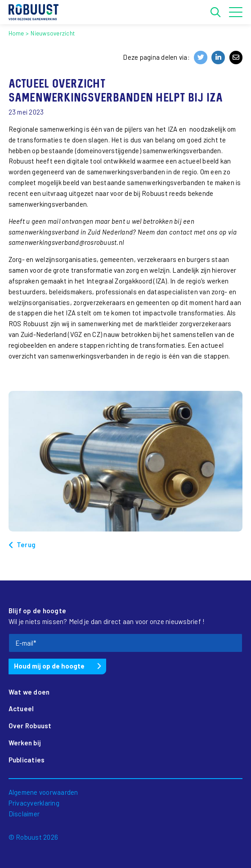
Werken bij (25, 743)
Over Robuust (30, 726)
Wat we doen (29, 692)
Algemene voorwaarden (43, 792)
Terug (26, 545)
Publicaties (27, 760)
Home (16, 33)
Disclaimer (24, 814)
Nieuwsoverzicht (53, 33)
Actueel (21, 709)
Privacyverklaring (34, 803)
